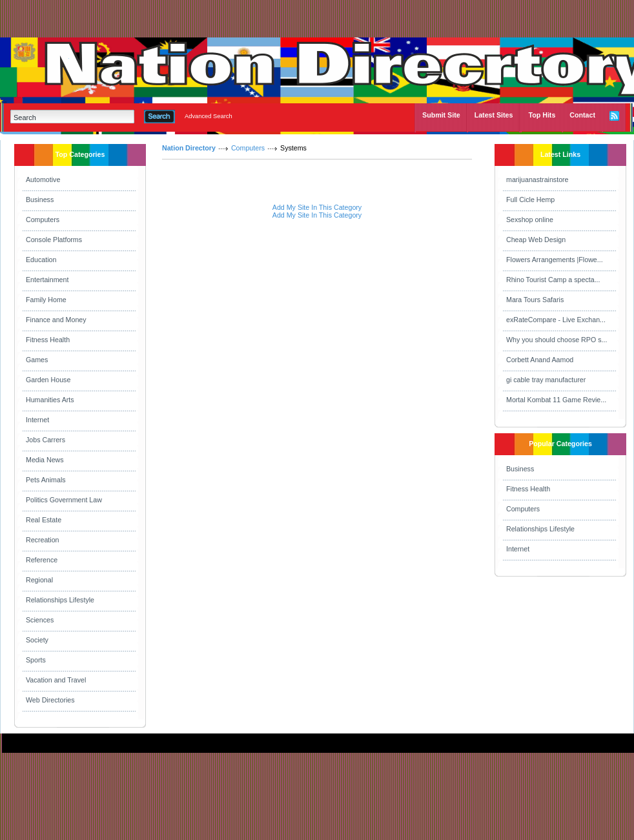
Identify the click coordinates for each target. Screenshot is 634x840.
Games (37, 360)
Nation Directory (189, 148)
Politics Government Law (64, 500)
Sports (36, 660)
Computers (43, 220)
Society (37, 640)
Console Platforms (54, 240)
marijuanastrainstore (537, 179)
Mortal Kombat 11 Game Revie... (556, 400)
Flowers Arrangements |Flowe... (555, 260)
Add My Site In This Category (317, 207)
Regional (39, 580)
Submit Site (441, 115)
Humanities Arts (50, 400)
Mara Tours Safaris (535, 300)
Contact (582, 115)
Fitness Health (48, 340)
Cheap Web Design (536, 240)
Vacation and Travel (56, 680)
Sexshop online (530, 220)
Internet (37, 420)
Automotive (43, 179)
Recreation (43, 540)
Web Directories (50, 700)
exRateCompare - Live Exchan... (556, 320)
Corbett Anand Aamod (540, 360)
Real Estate (44, 520)
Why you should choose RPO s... (557, 340)
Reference (42, 560)
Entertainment (47, 280)
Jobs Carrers (46, 440)
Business (40, 200)
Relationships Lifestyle (60, 600)
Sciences (40, 620)
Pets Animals (46, 480)
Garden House (48, 380)
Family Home (46, 300)
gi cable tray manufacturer (546, 380)
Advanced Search (209, 116)
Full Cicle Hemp (530, 200)
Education (41, 260)
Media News (45, 460)
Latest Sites (494, 115)
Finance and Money (56, 320)
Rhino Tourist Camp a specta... (553, 280)
